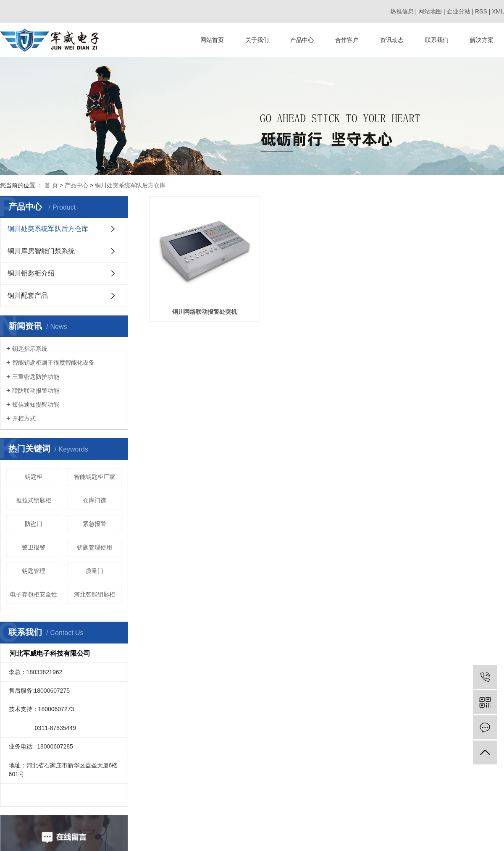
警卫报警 (34, 547)
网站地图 (430, 11)
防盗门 (34, 524)
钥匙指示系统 (30, 349)
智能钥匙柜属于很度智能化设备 (53, 362)
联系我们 (437, 40)
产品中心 (302, 40)
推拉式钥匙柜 (34, 500)
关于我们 (257, 40)
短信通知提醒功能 (36, 404)
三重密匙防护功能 (36, 377)
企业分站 (459, 11)
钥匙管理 (34, 571)
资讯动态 (392, 40)
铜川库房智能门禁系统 (41, 251)
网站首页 (212, 40)
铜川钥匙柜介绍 (31, 273)
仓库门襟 (94, 500)
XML (498, 11)
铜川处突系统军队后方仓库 (130, 185)
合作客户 (347, 40)
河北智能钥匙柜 (94, 594)
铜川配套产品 (28, 295)
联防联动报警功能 (36, 391)
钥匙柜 (34, 477)
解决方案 (482, 40)
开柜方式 (24, 418)
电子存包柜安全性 (34, 594)
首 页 (51, 185)
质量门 (94, 571)
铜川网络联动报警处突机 (209, 320)
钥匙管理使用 (94, 547)
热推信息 (402, 11)
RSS (481, 11)
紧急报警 (94, 524)
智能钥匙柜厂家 (94, 477)
